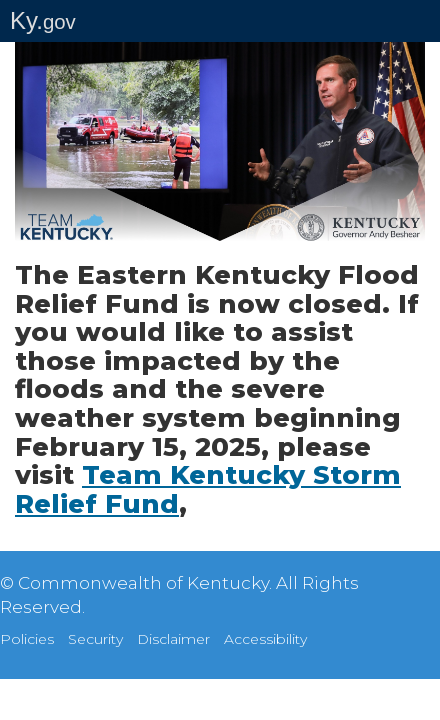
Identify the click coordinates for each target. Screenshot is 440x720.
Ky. (43, 20)
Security (95, 639)
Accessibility (265, 639)
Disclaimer (173, 639)
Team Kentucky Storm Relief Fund (208, 489)
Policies (27, 639)
